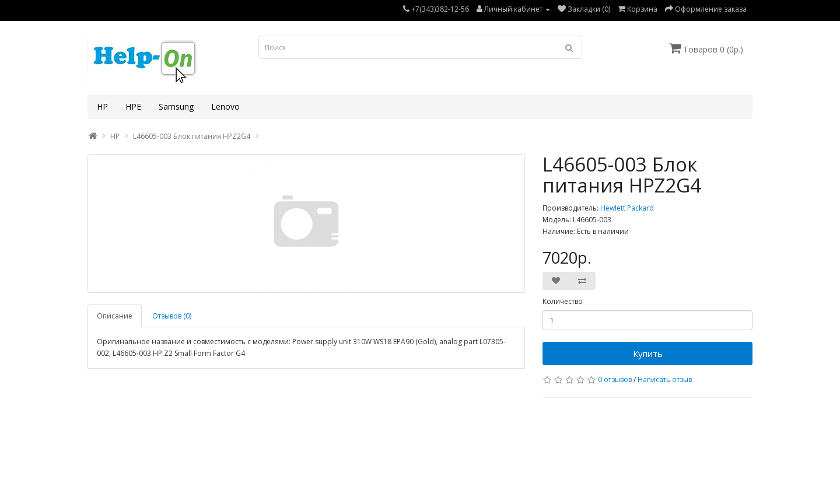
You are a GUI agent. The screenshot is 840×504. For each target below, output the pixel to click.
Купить (648, 353)
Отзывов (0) (172, 316)
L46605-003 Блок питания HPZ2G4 (192, 136)
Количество (563, 301)
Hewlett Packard (627, 208)
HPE (133, 106)
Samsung (176, 106)
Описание (115, 316)
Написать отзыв (665, 379)
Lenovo (225, 106)
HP (102, 106)
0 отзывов (615, 379)
